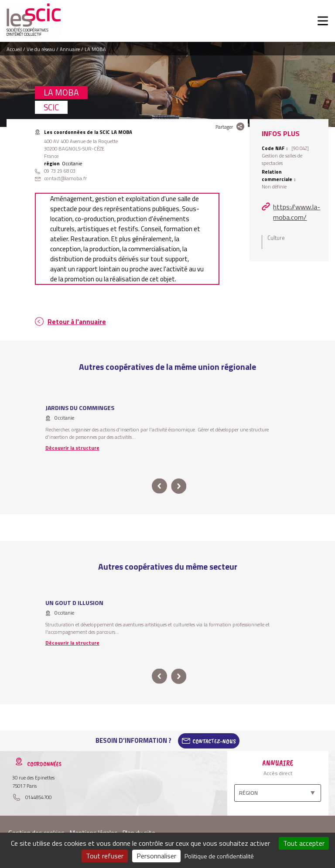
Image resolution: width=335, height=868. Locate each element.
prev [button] (159, 486)
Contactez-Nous (214, 741)
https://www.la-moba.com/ (297, 212)
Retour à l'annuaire (77, 322)
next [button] (179, 486)
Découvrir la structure (72, 448)
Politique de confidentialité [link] (219, 856)
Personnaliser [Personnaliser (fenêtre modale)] (156, 856)
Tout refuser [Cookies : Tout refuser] (105, 856)
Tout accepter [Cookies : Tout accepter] (304, 843)
